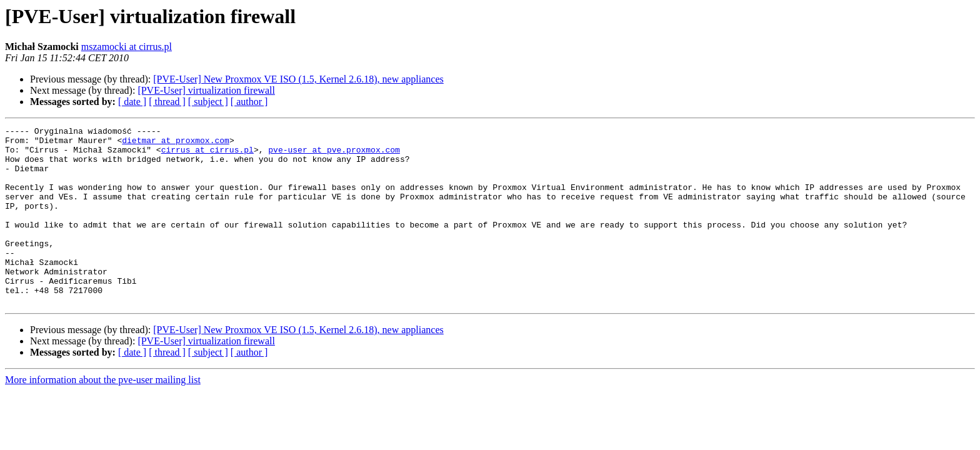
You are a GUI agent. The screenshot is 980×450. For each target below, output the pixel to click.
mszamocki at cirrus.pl (127, 47)
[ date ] (132, 102)
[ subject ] (208, 102)
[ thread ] (167, 102)
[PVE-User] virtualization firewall (206, 90)
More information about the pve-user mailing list (103, 415)
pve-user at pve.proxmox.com (334, 155)
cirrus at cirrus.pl (207, 155)
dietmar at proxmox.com (176, 144)
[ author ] (249, 102)
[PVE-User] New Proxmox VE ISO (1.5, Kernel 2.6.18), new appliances (298, 79)
